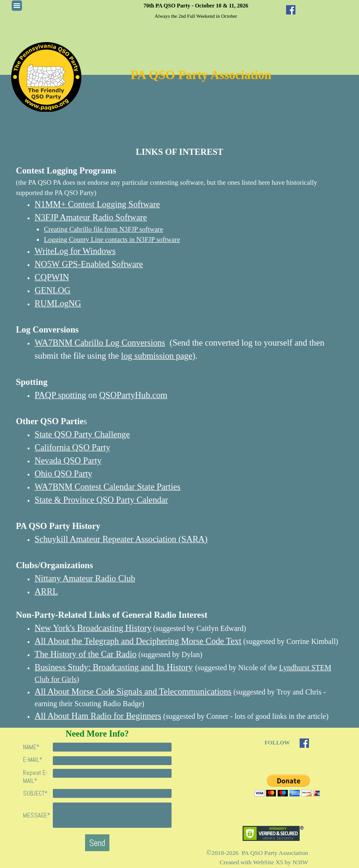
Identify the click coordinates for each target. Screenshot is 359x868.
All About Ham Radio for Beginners (98, 716)
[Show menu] (17, 6)
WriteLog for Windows (75, 251)
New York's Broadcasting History (93, 628)
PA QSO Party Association (201, 75)
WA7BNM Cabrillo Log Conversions (100, 343)
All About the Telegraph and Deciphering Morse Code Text (138, 641)
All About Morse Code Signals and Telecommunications (133, 691)
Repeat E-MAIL (35, 777)
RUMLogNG (58, 303)
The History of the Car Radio (86, 654)
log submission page (157, 356)
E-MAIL (32, 760)
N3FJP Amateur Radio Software (91, 217)
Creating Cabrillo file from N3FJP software (104, 229)
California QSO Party (72, 447)
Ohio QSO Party (63, 474)
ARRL (46, 591)
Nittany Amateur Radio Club (85, 578)
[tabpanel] (196, 10)
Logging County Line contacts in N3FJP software (112, 239)
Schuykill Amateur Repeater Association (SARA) (121, 539)
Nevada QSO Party (68, 460)
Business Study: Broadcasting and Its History (114, 667)
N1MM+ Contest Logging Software (97, 204)
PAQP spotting (60, 395)
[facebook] (291, 10)
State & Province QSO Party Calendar (101, 500)
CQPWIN (52, 277)
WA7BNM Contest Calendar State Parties (108, 487)
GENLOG (53, 290)
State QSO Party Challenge (82, 434)
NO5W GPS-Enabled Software (89, 264)
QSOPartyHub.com (133, 395)
